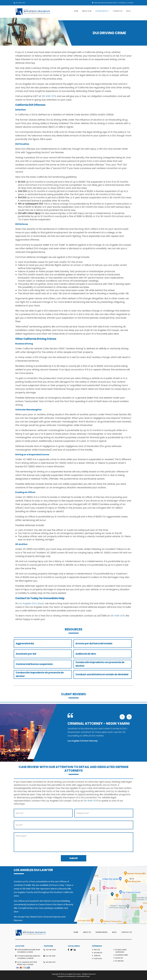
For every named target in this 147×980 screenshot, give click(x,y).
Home (76, 11)
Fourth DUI (98, 959)
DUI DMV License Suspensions (121, 951)
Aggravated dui (25, 644)
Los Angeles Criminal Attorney (83, 741)
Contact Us (118, 11)
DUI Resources (101, 11)
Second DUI (98, 953)
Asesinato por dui (26, 654)
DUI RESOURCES (102, 932)
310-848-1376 (20, 3)
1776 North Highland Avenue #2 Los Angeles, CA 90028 (29, 957)
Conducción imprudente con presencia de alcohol (100, 664)
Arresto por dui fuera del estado (94, 644)
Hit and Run (119, 961)
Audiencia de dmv (86, 654)
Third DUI (97, 956)
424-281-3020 (51, 950)
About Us (86, 11)
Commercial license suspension (34, 664)
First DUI (97, 950)
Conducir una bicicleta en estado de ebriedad (102, 674)
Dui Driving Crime (121, 955)
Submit (74, 858)
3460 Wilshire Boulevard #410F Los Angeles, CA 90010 (29, 951)
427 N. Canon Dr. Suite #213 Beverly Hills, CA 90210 (27, 963)
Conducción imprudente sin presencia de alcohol (40, 674)
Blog (128, 11)
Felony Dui (119, 958)
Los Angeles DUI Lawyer (31, 603)
